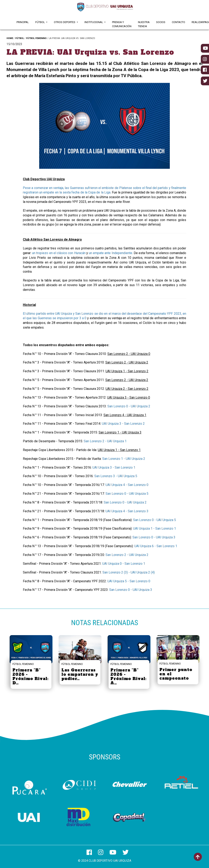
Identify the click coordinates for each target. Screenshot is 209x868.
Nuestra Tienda (144, 24)
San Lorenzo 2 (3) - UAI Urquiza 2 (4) (129, 572)
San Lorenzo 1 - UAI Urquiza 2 (124, 459)
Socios (161, 22)
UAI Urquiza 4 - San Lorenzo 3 (127, 511)
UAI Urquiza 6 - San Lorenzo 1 (156, 546)
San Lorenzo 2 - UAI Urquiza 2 (127, 555)
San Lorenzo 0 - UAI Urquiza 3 (154, 537)
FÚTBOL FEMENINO (36, 38)
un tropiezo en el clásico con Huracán (59, 253)
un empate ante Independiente (111, 253)
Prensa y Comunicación (122, 24)
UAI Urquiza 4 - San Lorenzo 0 (127, 485)
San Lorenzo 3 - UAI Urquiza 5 (116, 476)
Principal (23, 22)
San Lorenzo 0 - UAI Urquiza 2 (129, 406)
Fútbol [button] (40, 22)
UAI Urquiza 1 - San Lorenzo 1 (155, 528)
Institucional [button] (94, 22)
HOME (10, 38)
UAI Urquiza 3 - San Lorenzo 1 (114, 467)
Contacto (178, 22)
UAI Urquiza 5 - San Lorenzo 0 (129, 581)
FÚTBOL (20, 38)
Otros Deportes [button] (65, 22)
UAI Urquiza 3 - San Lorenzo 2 (123, 424)
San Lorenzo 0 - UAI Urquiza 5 (127, 494)
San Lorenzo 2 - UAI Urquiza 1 (105, 441)
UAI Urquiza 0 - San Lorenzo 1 (124, 564)
